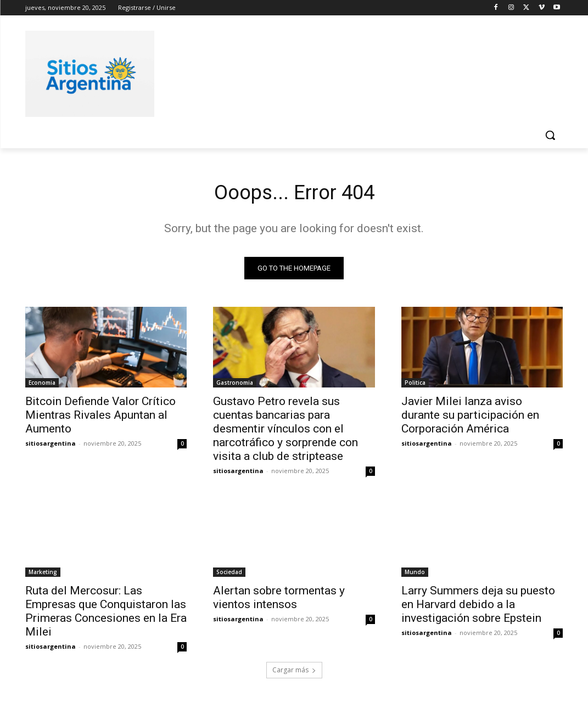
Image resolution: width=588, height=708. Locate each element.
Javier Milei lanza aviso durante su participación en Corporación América (470, 418)
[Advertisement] (283, 72)
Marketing (43, 575)
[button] (550, 135)
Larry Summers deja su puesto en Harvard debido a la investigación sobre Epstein (478, 607)
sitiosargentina (51, 446)
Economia (42, 385)
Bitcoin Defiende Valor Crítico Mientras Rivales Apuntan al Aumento (100, 418)
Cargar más (294, 673)
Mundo (415, 575)
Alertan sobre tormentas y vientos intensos (279, 600)
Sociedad (229, 575)
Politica (415, 385)
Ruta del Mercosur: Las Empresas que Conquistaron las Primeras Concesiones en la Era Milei (106, 614)
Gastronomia (235, 385)
